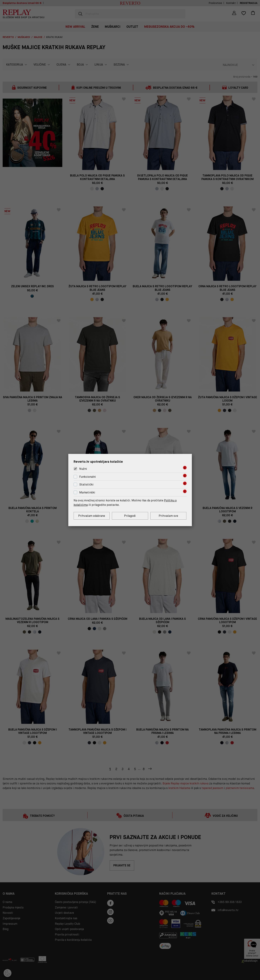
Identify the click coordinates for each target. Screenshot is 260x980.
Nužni (83, 469)
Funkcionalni (88, 477)
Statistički (86, 485)
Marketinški (87, 492)
